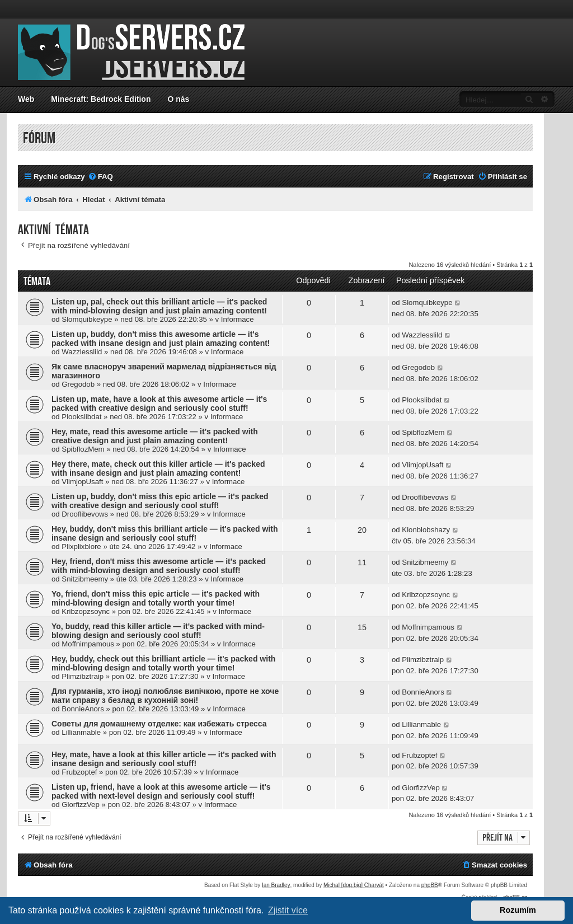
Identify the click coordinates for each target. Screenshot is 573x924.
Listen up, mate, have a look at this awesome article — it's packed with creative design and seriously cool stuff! (159, 404)
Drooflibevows (85, 514)
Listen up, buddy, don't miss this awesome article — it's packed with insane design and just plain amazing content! (161, 339)
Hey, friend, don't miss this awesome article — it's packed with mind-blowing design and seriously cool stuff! (159, 566)
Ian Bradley (276, 885)
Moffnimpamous (88, 644)
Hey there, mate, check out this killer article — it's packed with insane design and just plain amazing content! (158, 468)
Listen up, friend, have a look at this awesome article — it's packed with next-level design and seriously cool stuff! (161, 791)
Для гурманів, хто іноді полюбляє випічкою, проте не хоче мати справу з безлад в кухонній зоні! (165, 696)
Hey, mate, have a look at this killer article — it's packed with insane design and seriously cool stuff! (164, 759)
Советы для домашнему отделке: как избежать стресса (159, 724)
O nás (178, 99)
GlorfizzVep (80, 805)
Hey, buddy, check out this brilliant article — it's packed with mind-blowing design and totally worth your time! (163, 663)
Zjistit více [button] (288, 910)
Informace (238, 319)
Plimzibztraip (83, 676)
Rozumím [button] (518, 910)
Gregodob (78, 384)
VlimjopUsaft (82, 482)
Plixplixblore (81, 547)
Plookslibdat (81, 417)
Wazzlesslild (82, 352)
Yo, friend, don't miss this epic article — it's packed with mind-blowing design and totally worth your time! (156, 598)
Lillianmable (81, 732)
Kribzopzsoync (86, 611)
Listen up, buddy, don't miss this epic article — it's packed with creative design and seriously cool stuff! (160, 501)
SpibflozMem (83, 449)
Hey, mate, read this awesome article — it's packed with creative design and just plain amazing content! (155, 436)
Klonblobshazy (426, 530)
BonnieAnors (83, 709)
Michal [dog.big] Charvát (354, 885)
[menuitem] (100, 177)
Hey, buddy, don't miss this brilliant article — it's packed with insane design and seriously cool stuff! (165, 533)
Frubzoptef (79, 772)
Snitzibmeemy (85, 579)
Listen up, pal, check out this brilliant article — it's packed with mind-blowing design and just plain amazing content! (159, 306)
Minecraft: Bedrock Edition (101, 99)
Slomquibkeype (87, 319)
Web (26, 99)
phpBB (430, 885)
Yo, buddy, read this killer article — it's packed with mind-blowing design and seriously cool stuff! (158, 631)
